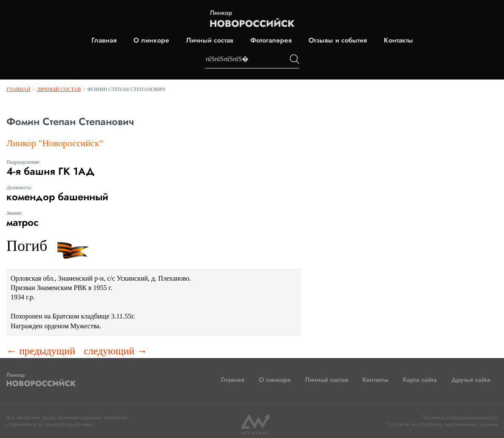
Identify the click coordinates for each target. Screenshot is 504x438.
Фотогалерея (271, 40)
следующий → (115, 351)
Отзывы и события (338, 40)
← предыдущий (41, 351)
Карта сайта (420, 380)
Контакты (398, 40)
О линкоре (151, 40)
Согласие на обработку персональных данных (442, 424)
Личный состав (210, 40)
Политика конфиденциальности (460, 417)
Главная (104, 40)
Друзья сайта (471, 380)
